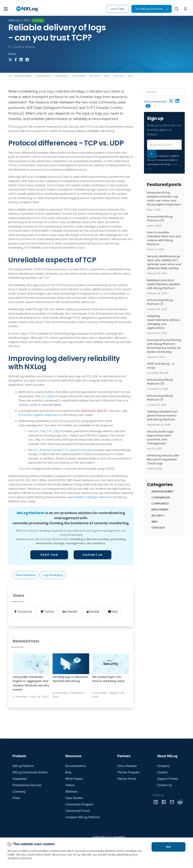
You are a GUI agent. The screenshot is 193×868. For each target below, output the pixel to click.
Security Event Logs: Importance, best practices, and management (160, 437)
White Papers (74, 779)
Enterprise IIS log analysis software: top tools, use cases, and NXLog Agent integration (164, 199)
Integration (20, 779)
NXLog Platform (31, 513)
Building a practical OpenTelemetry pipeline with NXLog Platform (164, 284)
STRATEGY (119, 76)
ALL (10, 76)
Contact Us (164, 785)
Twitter (47, 612)
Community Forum (78, 811)
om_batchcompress (48, 450)
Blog (68, 772)
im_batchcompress (79, 450)
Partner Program (129, 772)
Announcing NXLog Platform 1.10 (160, 382)
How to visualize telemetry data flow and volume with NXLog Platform (164, 238)
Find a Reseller (127, 766)
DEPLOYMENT (79, 76)
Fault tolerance (26, 575)
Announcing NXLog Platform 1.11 (160, 302)
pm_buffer (48, 396)
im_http (54, 431)
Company (163, 766)
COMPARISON (43, 76)
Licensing (19, 792)
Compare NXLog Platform (83, 817)
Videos (70, 785)
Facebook (23, 612)
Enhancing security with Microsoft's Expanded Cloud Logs (163, 459)
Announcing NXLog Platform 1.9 (160, 398)
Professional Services (27, 785)
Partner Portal (127, 779)
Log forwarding (53, 575)
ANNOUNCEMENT (23, 76)
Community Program (79, 804)
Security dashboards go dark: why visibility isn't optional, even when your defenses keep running (164, 262)
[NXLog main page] (27, 9)
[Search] (164, 92)
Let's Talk (118, 9)
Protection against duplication (39, 415)
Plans (16, 798)
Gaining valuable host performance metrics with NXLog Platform (162, 416)
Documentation (76, 766)
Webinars (72, 792)
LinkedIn (70, 612)
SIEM (107, 76)
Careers (162, 772)
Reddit (93, 612)
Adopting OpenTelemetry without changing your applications (163, 322)
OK (168, 847)
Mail (113, 612)
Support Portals (167, 779)
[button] (10, 9)
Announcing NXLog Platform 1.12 (160, 219)
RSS (130, 76)
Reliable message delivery (91, 497)
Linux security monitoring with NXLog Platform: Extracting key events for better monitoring (164, 346)
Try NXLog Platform (149, 9)
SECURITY (95, 76)
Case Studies (74, 798)
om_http (40, 431)
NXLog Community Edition (30, 772)
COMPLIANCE (61, 76)
